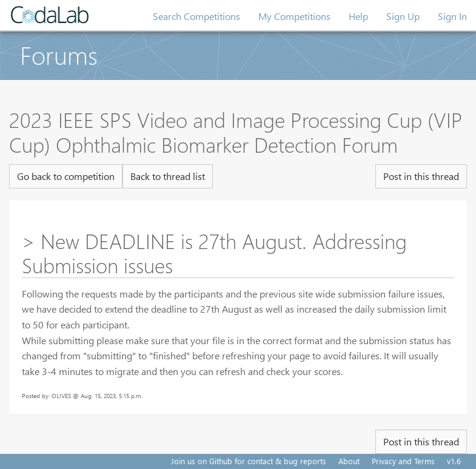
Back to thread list (168, 176)
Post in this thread (421, 176)
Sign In (452, 16)
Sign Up (403, 16)
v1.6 (454, 461)
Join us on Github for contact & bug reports (249, 461)
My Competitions (294, 16)
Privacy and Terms (403, 461)
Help (358, 16)
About (349, 461)
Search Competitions (196, 16)
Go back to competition (66, 176)
